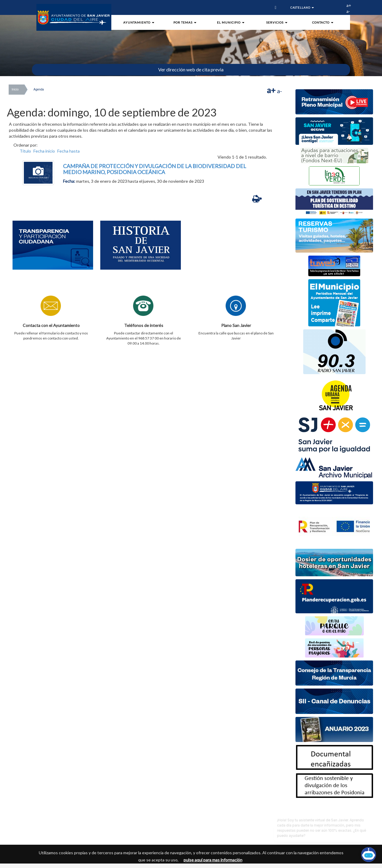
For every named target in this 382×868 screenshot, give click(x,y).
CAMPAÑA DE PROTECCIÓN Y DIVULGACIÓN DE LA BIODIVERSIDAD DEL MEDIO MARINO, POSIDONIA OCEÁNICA (155, 169)
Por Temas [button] (185, 22)
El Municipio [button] (231, 22)
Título (25, 151)
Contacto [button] (323, 22)
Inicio (15, 89)
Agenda (38, 89)
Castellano (302, 8)
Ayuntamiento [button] (139, 22)
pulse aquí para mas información (213, 860)
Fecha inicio (44, 151)
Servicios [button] (277, 22)
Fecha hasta (68, 151)
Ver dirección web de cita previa (191, 69)
